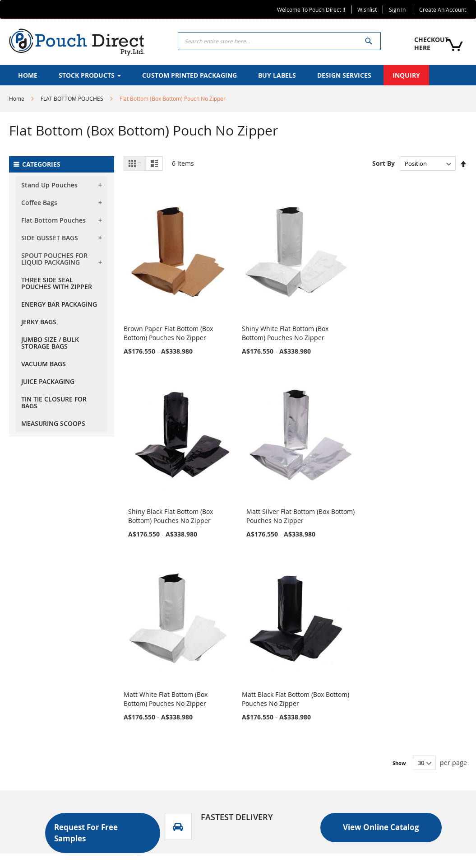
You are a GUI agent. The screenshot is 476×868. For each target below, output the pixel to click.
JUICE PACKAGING (48, 381)
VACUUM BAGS (44, 364)
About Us (151, 670)
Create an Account (443, 9)
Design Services (275, 732)
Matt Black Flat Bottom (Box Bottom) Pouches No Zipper (249, 460)
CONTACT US (157, 732)
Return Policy (157, 763)
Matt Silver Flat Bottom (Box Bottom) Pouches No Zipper (424, 303)
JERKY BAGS (39, 322)
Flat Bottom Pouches (53, 220)
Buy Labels (268, 701)
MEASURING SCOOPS (53, 423)
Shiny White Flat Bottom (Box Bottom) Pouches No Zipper (249, 303)
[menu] (238, 75)
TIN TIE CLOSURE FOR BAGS (54, 402)
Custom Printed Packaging (291, 686)
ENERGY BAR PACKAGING (59, 304)
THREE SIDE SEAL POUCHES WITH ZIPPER (57, 283)
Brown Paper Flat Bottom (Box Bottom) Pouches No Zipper (161, 303)
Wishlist (367, 9)
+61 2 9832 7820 (393, 782)
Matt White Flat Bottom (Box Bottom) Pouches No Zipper (161, 460)
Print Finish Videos (280, 716)
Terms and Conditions (170, 778)
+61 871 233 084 (393, 750)
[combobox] (279, 41)
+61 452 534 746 (393, 761)
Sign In (397, 9)
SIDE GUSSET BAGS (50, 238)
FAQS (145, 747)
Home (17, 98)
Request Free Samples (285, 747)
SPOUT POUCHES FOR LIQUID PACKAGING (54, 259)
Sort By (384, 163)
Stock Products (159, 686)
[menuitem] (28, 75)
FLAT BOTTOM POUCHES (72, 98)
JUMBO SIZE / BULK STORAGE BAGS (50, 343)
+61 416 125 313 (393, 772)
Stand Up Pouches (49, 185)
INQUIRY (150, 716)
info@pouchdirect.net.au (406, 809)
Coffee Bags (39, 203)
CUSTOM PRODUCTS (168, 701)
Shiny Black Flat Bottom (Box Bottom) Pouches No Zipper (336, 303)
